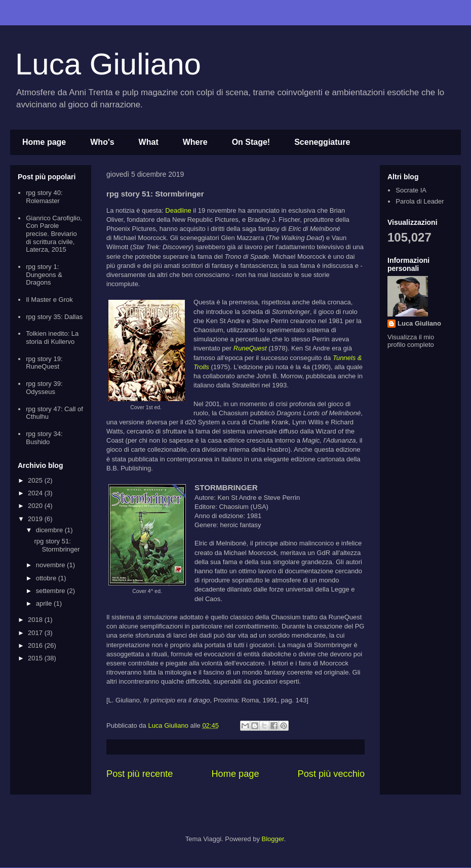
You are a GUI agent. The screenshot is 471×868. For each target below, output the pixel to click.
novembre (51, 565)
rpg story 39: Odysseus (44, 388)
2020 (36, 506)
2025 (36, 480)
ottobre (47, 578)
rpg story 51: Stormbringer (57, 545)
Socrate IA (411, 190)
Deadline (178, 210)
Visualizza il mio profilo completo (411, 341)
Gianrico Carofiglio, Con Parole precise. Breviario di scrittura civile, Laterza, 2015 (54, 234)
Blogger (273, 839)
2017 (36, 633)
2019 (36, 519)
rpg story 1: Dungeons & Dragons (44, 274)
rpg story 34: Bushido (44, 438)
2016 (36, 645)
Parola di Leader (420, 201)
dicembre (50, 530)
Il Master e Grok (49, 300)
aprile (45, 603)
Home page (44, 142)
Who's (102, 142)
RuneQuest (250, 348)
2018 (36, 620)
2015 (36, 658)
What (149, 142)
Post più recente (140, 774)
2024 (36, 493)
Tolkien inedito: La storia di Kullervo (52, 338)
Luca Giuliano (108, 64)
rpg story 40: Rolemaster (44, 197)
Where (195, 142)
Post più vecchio (331, 774)
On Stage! (251, 142)
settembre (51, 591)
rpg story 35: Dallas (54, 317)
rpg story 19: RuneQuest (44, 363)
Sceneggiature (322, 142)
